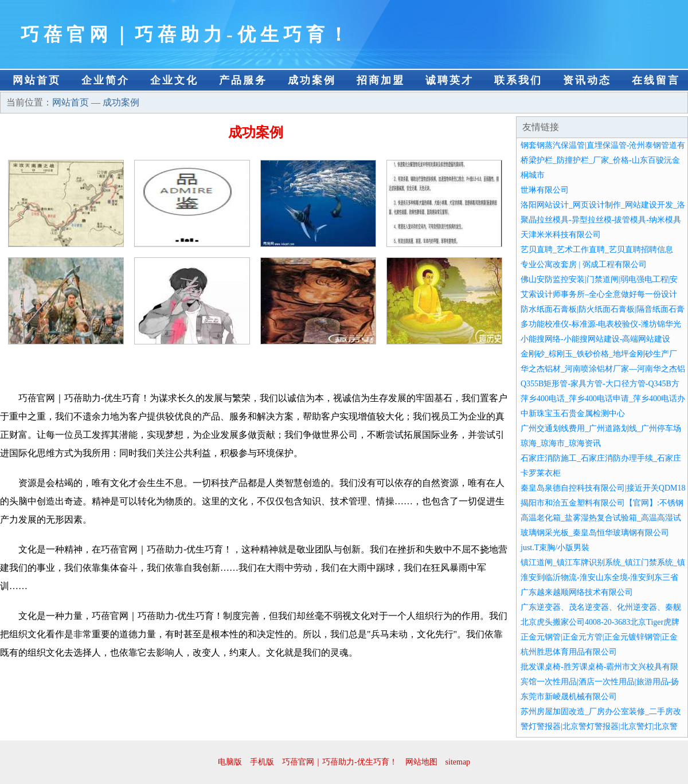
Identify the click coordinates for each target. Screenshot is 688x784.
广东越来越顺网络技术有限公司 (577, 592)
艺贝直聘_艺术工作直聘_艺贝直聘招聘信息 (597, 250)
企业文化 (174, 80)
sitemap (458, 762)
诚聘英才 (449, 80)
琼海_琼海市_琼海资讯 (561, 443)
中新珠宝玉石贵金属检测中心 (573, 413)
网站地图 (421, 762)
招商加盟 (381, 80)
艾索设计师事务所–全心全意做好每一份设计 (599, 294)
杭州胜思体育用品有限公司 (569, 652)
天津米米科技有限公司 (561, 235)
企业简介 (105, 80)
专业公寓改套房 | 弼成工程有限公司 (584, 264)
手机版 (262, 762)
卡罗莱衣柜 (541, 473)
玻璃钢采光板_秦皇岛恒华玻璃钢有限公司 (595, 533)
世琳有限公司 (545, 190)
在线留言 (656, 80)
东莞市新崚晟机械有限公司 (569, 697)
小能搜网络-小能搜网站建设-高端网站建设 (595, 339)
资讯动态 (587, 80)
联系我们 (518, 80)
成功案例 (312, 80)
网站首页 (37, 80)
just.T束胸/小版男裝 (555, 548)
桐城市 (533, 175)
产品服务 (243, 80)
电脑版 (230, 762)
